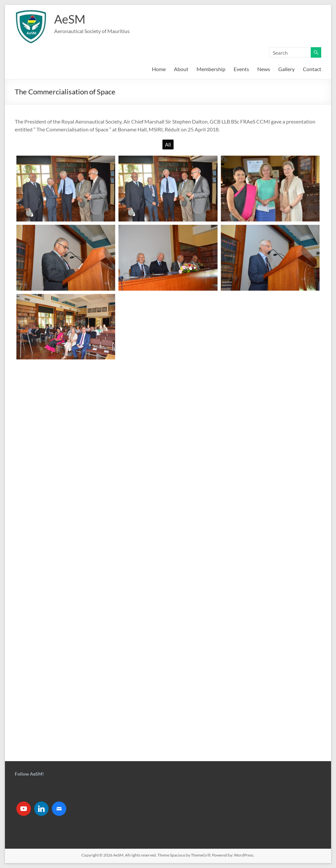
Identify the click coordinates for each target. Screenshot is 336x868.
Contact (312, 69)
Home (159, 69)
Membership (211, 69)
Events (241, 69)
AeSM (70, 19)
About (181, 69)
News (264, 69)
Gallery (286, 69)
